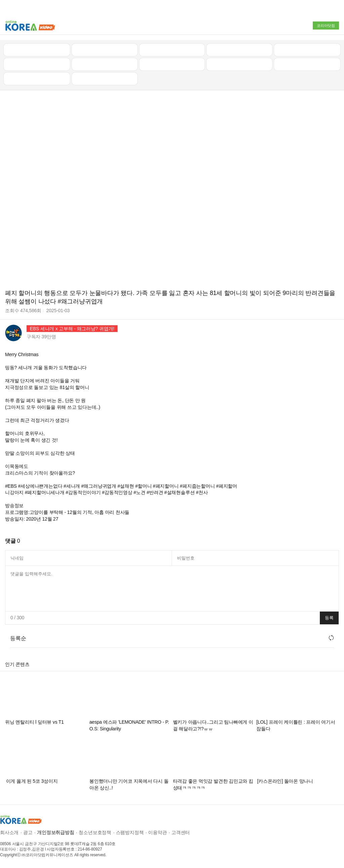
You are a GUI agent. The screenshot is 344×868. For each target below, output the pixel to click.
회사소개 (9, 832)
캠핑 (104, 64)
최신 (37, 50)
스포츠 (307, 64)
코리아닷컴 (326, 26)
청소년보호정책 (95, 832)
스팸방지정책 (130, 832)
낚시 (37, 64)
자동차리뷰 (239, 50)
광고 (28, 832)
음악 (104, 79)
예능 (172, 64)
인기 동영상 (104, 50)
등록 (329, 618)
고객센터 (181, 832)
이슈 (240, 64)
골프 (307, 50)
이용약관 (157, 832)
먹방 (37, 79)
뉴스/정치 (172, 50)
